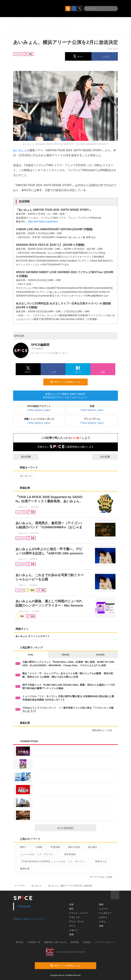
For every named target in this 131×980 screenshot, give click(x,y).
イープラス (20, 886)
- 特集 (101, 926)
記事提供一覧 (34, 942)
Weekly (65, 655)
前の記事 (23, 457)
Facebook (24, 906)
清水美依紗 (68, 854)
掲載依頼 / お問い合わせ (55, 942)
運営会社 (20, 942)
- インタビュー (105, 913)
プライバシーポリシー (105, 942)
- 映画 (71, 935)
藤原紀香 (23, 869)
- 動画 (101, 904)
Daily (31, 655)
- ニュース (103, 909)
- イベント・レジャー (78, 913)
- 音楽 (71, 904)
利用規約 (87, 942)
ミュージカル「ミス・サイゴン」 (37, 854)
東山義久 (91, 847)
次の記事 (108, 457)
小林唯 (37, 847)
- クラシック (74, 917)
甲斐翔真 (54, 847)
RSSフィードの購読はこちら (68, 382)
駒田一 (22, 847)
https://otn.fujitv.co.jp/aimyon (43, 221)
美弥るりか (100, 861)
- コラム (102, 922)
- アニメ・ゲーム (76, 922)
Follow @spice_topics (39, 410)
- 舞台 (71, 909)
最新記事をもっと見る (104, 730)
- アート (72, 926)
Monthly (100, 655)
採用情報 (75, 942)
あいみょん (20, 150)
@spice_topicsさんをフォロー (29, 919)
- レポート (103, 917)
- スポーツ (73, 930)
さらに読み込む (75, 828)
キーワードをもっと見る (103, 877)
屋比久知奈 (73, 847)
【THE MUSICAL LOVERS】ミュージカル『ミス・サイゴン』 (52, 861)
